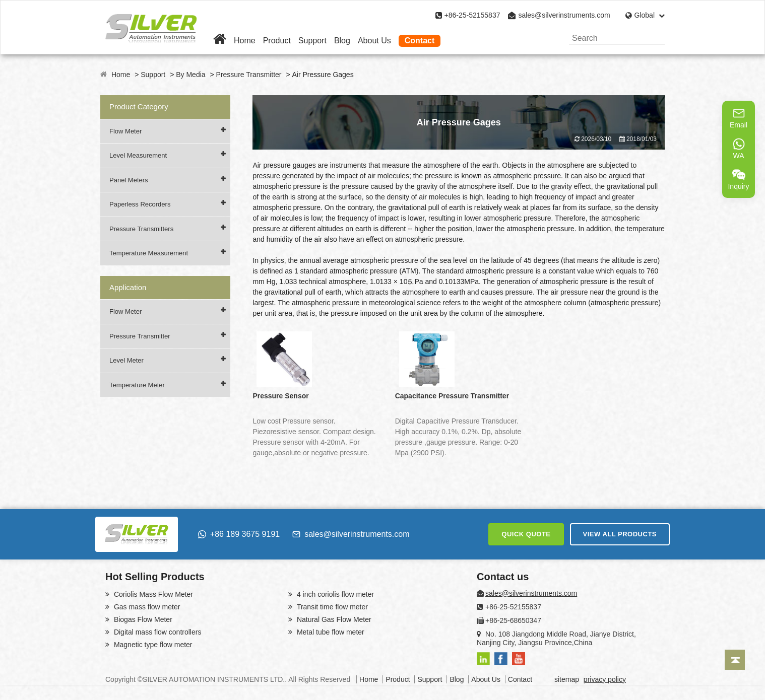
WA (739, 149)
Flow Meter (125, 131)
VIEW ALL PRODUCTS (620, 534)
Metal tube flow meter (330, 632)
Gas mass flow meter (146, 607)
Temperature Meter (137, 385)
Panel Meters (129, 180)
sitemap (567, 679)
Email (739, 118)
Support (312, 41)
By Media (190, 75)
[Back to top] (735, 660)
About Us (374, 41)
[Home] (220, 41)
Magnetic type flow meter (152, 645)
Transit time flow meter (331, 607)
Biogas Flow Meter (142, 619)
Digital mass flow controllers (156, 632)
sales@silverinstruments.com (564, 15)
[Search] (653, 38)
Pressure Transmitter (249, 75)
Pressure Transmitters (141, 229)
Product (277, 41)
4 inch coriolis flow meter (334, 594)
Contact (420, 41)
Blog (342, 41)
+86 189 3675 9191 (239, 534)
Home (245, 41)
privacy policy (605, 679)
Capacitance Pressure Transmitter (452, 396)
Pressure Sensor (280, 396)
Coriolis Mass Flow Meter (152, 594)
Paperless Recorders (140, 204)
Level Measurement (138, 155)
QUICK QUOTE (526, 534)
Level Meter (126, 360)
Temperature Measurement (149, 253)
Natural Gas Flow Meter (333, 619)
